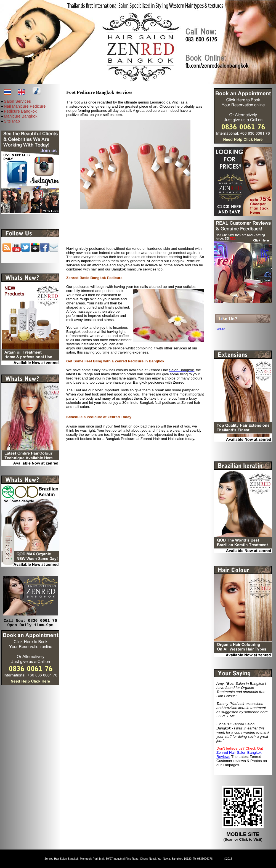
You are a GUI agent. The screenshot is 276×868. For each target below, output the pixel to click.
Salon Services (17, 101)
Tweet (220, 329)
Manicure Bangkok (21, 116)
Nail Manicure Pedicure (25, 106)
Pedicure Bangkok (20, 111)
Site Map (12, 121)
